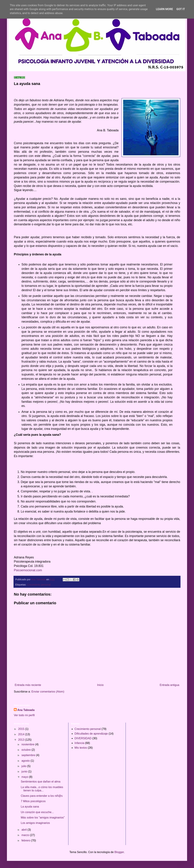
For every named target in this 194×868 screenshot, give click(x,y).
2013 (22, 740)
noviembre (28, 744)
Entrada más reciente (28, 685)
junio (25, 771)
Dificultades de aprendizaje (91, 734)
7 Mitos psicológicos (33, 801)
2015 (22, 729)
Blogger (119, 852)
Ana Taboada (26, 710)
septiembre (29, 755)
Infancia (79, 743)
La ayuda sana (30, 807)
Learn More (164, 9)
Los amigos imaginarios (35, 823)
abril (25, 830)
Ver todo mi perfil (24, 715)
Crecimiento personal (39, 585)
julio (24, 766)
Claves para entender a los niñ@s (42, 796)
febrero (26, 840)
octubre (27, 750)
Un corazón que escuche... (37, 812)
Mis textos (81, 748)
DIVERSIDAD (83, 738)
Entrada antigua (169, 685)
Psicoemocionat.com (28, 570)
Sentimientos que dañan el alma (41, 782)
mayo (25, 777)
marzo (26, 835)
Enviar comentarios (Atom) (48, 692)
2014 (22, 734)
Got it (181, 9)
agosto (26, 761)
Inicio (100, 685)
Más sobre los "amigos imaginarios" (43, 818)
